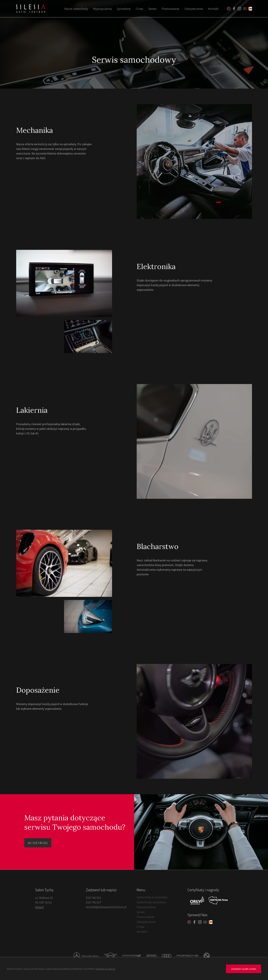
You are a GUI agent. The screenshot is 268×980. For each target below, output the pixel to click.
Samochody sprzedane (151, 902)
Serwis (152, 9)
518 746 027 (94, 902)
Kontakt (213, 9)
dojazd (39, 907)
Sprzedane (124, 9)
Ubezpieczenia (194, 9)
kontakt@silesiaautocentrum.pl (106, 907)
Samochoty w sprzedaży (152, 897)
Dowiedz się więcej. (106, 969)
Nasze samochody (76, 9)
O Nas (141, 927)
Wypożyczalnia (102, 9)
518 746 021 (94, 898)
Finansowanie (170, 9)
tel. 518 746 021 (38, 843)
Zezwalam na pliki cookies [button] (244, 969)
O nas (140, 9)
